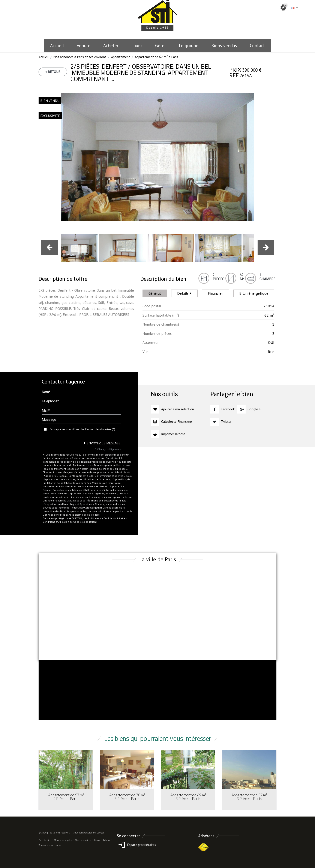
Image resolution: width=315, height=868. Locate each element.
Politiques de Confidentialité (104, 519)
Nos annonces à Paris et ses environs (80, 57)
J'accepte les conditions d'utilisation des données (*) (82, 429)
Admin (106, 840)
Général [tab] (155, 293)
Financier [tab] (215, 293)
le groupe (189, 46)
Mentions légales (63, 840)
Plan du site (45, 840)
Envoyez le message (102, 443)
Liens (97, 840)
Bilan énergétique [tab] (254, 293)
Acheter (111, 46)
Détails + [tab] (184, 293)
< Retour (53, 72)
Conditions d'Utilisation (56, 522)
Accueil (57, 46)
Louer (137, 46)
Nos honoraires (83, 840)
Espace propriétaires (136, 845)
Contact (257, 46)
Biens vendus (224, 46)
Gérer (161, 46)
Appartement (121, 57)
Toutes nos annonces (50, 845)
